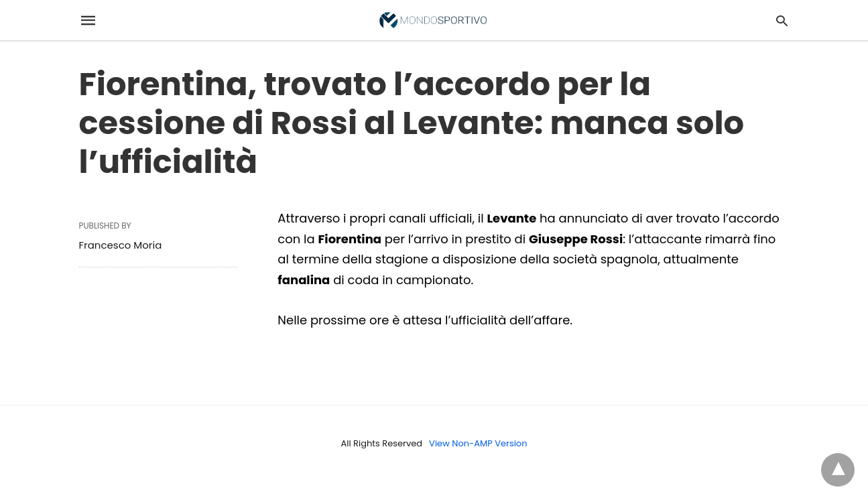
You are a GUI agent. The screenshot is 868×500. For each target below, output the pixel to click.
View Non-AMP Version (478, 443)
